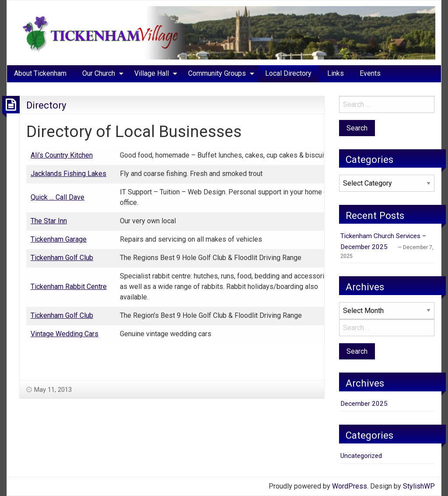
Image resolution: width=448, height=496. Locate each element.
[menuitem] (40, 74)
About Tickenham (40, 73)
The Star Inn (49, 221)
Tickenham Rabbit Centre (69, 287)
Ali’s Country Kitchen (62, 155)
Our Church (99, 73)
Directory (46, 105)
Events (370, 73)
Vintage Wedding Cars (65, 334)
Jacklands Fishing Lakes (68, 174)
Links (336, 73)
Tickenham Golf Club (62, 258)
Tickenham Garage (59, 239)
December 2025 (364, 404)
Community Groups (217, 73)
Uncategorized (361, 456)
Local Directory (288, 73)
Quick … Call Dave (58, 197)
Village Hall (152, 73)
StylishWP (419, 486)
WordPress (350, 486)
